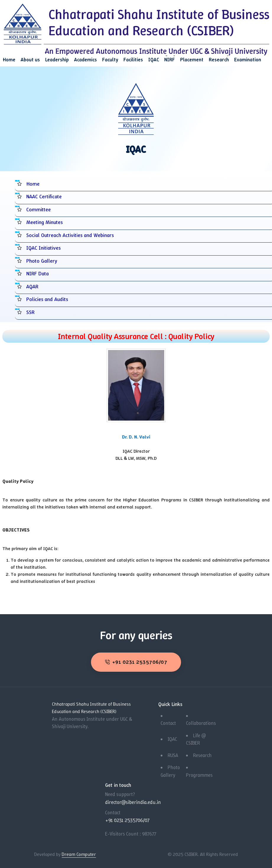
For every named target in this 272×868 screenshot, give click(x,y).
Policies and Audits (48, 299)
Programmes (199, 775)
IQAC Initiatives (44, 248)
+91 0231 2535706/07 (136, 662)
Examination (248, 60)
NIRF (170, 60)
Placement (192, 60)
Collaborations (201, 723)
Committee (39, 209)
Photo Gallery (42, 261)
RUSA (173, 755)
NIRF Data (38, 273)
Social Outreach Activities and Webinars (72, 235)
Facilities (133, 60)
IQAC (154, 60)
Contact (168, 723)
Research (219, 60)
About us (30, 60)
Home (9, 60)
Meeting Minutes (45, 222)
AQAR (32, 286)
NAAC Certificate (45, 196)
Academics (85, 60)
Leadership (57, 60)
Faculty (110, 60)
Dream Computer (79, 854)
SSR (30, 312)
